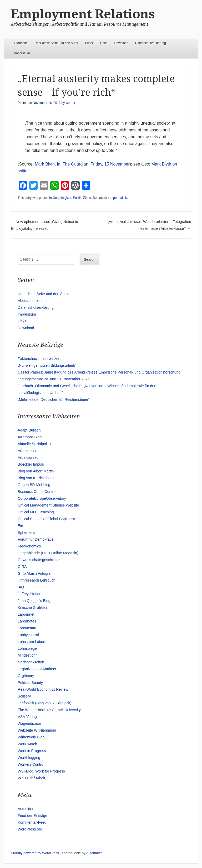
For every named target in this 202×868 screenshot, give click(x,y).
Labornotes (27, 621)
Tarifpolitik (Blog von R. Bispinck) (44, 703)
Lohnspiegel (28, 648)
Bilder (89, 43)
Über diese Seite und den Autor (56, 43)
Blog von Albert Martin (36, 471)
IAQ (21, 587)
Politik (77, 198)
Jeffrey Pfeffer (29, 594)
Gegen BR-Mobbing (34, 485)
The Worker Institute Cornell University (49, 710)
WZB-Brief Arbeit (31, 778)
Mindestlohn (28, 655)
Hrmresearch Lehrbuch (36, 580)
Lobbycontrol (28, 635)
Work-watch (27, 744)
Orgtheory (26, 676)
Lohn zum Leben (31, 642)
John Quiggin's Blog (34, 601)
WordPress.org (30, 829)
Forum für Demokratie (36, 539)
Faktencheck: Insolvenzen (39, 359)
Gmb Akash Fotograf (34, 573)
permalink (120, 198)
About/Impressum (32, 301)
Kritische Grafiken (32, 608)
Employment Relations (83, 14)
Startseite (21, 43)
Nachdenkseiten (31, 662)
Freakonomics (29, 546)
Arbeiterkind (27, 451)
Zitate (87, 198)
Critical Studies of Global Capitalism (47, 519)
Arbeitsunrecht (29, 457)
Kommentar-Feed (32, 822)
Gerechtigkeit (62, 198)
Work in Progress (32, 751)
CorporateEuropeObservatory (42, 498)
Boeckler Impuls (31, 464)
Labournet (26, 614)
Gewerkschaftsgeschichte (39, 560)
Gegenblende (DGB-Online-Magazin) (48, 553)
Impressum (22, 53)
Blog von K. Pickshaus (36, 478)
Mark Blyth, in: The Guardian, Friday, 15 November (82, 164)
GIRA (22, 567)
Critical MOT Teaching (36, 512)
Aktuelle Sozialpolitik (34, 444)
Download (121, 43)
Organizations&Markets (37, 669)
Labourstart (27, 628)
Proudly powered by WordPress (35, 853)
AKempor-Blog (30, 437)
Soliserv (24, 696)
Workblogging (29, 758)
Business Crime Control (37, 492)
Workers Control (31, 764)
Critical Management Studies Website (48, 505)
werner (70, 103)
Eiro (21, 526)
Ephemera (26, 532)
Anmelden (26, 809)
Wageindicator (29, 723)
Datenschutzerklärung (151, 43)
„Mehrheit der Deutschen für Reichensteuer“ (54, 400)
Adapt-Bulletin (29, 430)
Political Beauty (30, 683)
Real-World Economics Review (43, 689)
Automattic (94, 853)
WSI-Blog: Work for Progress (41, 771)
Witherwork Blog (31, 737)
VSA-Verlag (27, 717)
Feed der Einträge (32, 816)
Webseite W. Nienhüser (37, 730)
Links (104, 43)
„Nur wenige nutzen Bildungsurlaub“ (47, 365)
